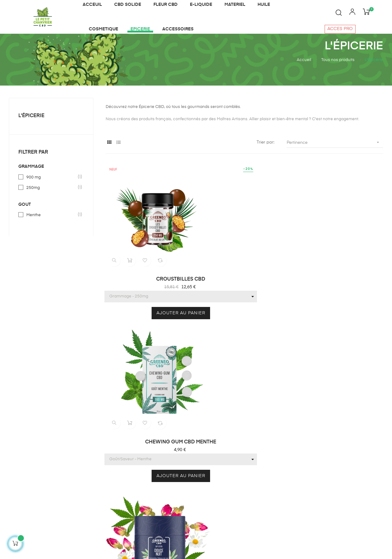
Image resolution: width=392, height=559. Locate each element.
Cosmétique (149, 452)
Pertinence (335, 158)
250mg (51, 203)
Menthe (51, 230)
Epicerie (145, 463)
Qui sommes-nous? (222, 408)
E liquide (146, 408)
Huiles (143, 419)
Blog (207, 419)
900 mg (51, 193)
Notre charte (215, 458)
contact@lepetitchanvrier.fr (33, 485)
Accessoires (149, 485)
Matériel (145, 441)
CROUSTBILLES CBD (148, 272)
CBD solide (148, 474)
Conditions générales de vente (227, 444)
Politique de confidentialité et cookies (228, 473)
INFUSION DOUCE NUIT (341, 272)
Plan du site (149, 496)
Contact (210, 430)
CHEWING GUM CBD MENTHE (244, 272)
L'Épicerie (31, 131)
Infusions (146, 430)
